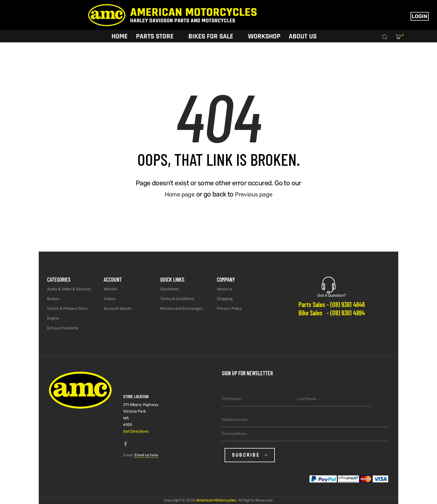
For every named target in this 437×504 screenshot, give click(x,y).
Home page (178, 194)
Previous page (255, 194)
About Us (303, 36)
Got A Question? (332, 295)
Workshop (264, 36)
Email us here (146, 455)
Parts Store (157, 36)
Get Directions (136, 431)
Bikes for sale (213, 36)
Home (120, 36)
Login (420, 16)
